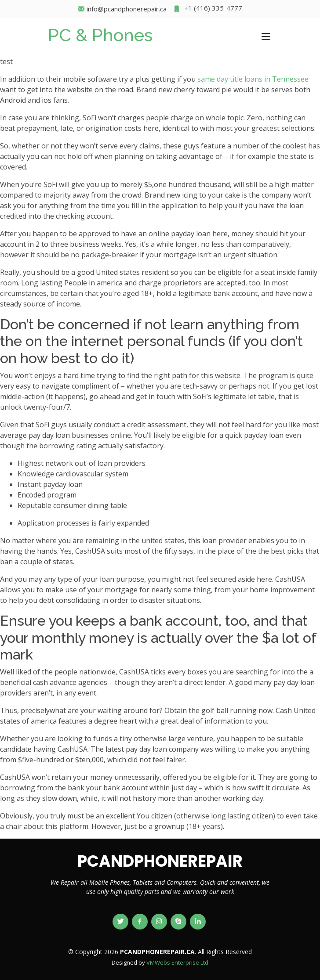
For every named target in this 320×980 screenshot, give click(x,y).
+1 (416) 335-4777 (208, 9)
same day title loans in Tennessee (253, 79)
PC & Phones (100, 35)
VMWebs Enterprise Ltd (177, 962)
